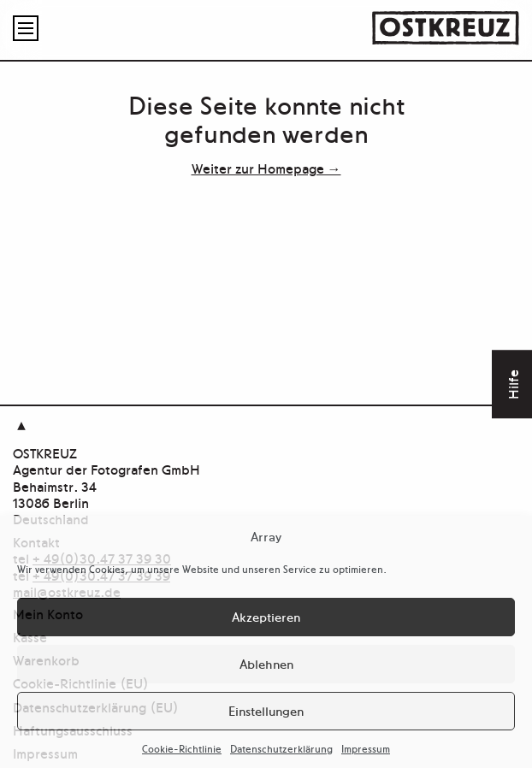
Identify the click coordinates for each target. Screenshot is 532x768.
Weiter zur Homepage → (266, 168)
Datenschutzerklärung (281, 748)
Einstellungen (266, 710)
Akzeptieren (266, 616)
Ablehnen (266, 663)
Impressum (366, 748)
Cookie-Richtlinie (182, 748)
